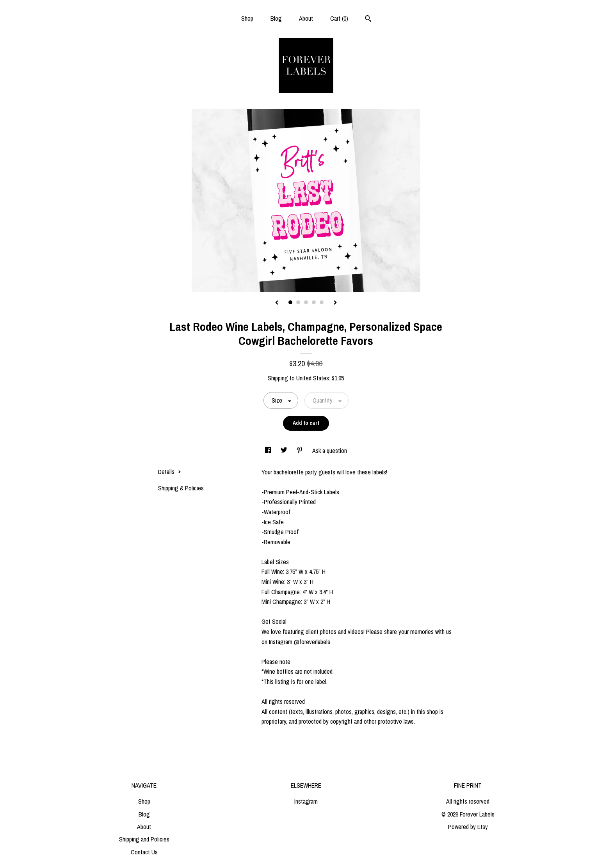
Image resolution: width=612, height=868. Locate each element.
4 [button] (314, 302)
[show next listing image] (335, 303)
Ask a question (330, 451)
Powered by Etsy (468, 827)
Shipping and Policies (144, 839)
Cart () (339, 18)
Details (170, 472)
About (306, 18)
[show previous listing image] (277, 303)
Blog (276, 18)
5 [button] (322, 302)
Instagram (306, 801)
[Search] (368, 20)
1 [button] (290, 302)
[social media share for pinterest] (301, 451)
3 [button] (306, 302)
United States (313, 378)
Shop (247, 18)
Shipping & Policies (181, 488)
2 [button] (298, 302)
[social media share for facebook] (269, 451)
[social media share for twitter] (285, 451)
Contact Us (144, 852)
